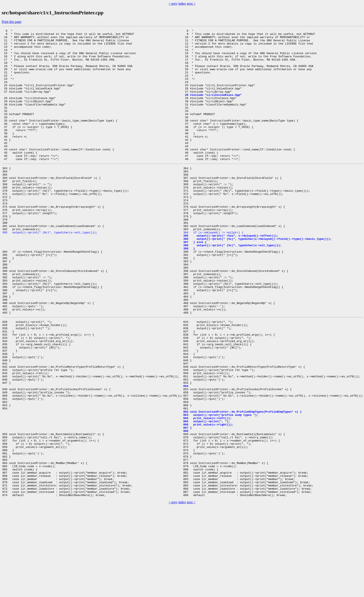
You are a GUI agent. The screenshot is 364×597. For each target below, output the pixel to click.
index (182, 4)
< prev (173, 4)
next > (191, 4)
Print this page (12, 22)
